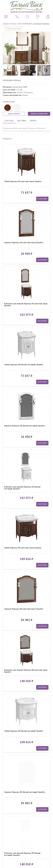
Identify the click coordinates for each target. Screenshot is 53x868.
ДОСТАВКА (22, 121)
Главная (6, 24)
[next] (46, 48)
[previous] (7, 48)
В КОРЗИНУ (42, 199)
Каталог (14, 24)
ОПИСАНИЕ (9, 121)
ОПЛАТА (33, 121)
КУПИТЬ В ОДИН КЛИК (39, 114)
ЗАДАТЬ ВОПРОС (14, 114)
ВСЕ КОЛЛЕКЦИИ (25, 24)
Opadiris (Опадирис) (25, 92)
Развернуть (7, 139)
